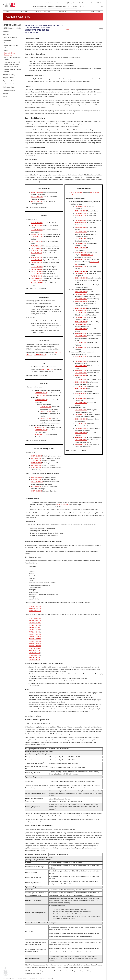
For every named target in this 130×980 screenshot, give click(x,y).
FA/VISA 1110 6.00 (35, 651)
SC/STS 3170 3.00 (36, 479)
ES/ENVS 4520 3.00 (81, 278)
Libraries (24, 12)
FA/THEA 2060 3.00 (37, 271)
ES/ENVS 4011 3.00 (81, 380)
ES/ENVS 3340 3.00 (81, 366)
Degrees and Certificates (10, 81)
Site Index (79, 12)
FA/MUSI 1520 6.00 (37, 253)
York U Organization (43, 12)
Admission (6, 93)
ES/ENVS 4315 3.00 (81, 394)
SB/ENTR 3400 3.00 (37, 192)
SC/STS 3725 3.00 (36, 491)
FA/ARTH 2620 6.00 (37, 283)
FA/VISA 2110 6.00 (35, 653)
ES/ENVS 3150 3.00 (81, 419)
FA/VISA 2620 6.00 (35, 660)
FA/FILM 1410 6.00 (35, 627)
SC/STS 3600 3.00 (36, 461)
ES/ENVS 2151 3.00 (77, 192)
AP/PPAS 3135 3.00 (46, 411)
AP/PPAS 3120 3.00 (41, 430)
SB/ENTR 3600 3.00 (37, 197)
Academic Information (9, 84)
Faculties (8, 12)
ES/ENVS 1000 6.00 (35, 606)
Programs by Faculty (9, 75)
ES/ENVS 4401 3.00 (81, 248)
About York (6, 34)
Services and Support (9, 87)
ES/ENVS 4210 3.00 (81, 313)
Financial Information (9, 90)
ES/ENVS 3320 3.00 (81, 428)
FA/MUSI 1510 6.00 (37, 251)
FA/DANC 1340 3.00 (35, 618)
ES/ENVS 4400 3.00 (81, 243)
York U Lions (99, 3)
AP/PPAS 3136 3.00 (46, 418)
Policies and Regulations (10, 37)
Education (7, 43)
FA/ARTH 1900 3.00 (37, 281)
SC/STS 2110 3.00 (36, 477)
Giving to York (72, 3)
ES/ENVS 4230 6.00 (81, 239)
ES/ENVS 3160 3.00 (81, 361)
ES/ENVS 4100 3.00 (81, 433)
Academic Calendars (12, 25)
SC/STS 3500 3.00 (36, 458)
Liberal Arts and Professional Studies (13, 59)
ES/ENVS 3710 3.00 (81, 308)
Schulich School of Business (13, 69)
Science (7, 72)
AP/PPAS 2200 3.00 (41, 400)
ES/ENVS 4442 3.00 (81, 271)
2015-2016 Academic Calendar (12, 28)
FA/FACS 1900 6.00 (35, 623)
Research (64, 3)
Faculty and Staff (70, 7)
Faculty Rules (7, 40)
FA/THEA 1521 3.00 (37, 269)
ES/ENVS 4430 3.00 (81, 260)
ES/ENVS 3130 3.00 (81, 206)
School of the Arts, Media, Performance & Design (12, 66)
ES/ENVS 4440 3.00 (81, 266)
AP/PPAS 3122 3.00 (41, 435)
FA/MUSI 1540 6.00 (37, 260)
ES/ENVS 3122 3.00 (81, 410)
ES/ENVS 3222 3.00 (81, 292)
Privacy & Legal (33, 978)
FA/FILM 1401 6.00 (36, 241)
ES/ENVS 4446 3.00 (81, 273)
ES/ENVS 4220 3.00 (81, 317)
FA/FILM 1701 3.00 (35, 630)
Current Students (55, 7)
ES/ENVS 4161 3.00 (81, 382)
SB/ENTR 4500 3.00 (37, 201)
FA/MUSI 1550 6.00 (37, 262)
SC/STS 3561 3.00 (36, 486)
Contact (5, 96)
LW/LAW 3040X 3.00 (47, 369)
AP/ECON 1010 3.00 (40, 355)
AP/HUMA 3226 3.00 (37, 482)
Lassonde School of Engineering (11, 54)
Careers (84, 3)
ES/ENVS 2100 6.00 (35, 609)
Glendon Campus (50, 3)
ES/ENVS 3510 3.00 (81, 227)
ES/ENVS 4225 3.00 (81, 322)
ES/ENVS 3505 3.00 (81, 223)
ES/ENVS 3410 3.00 (81, 371)
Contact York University (47, 978)
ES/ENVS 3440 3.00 (81, 220)
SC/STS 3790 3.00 (36, 468)
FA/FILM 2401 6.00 (36, 246)
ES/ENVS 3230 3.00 (81, 211)
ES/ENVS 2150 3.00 (35, 611)
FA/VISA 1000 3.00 (36, 276)
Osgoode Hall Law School (12, 62)
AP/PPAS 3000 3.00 (46, 407)
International (91, 3)
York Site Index (22, 978)
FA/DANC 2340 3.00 (37, 237)
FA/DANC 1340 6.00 (37, 234)
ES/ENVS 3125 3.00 (81, 414)
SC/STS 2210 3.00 (36, 456)
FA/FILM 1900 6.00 (36, 248)
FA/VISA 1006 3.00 (36, 278)
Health (6, 51)
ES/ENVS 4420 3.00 (81, 444)
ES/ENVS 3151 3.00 (81, 357)
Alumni (58, 3)
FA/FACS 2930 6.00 (37, 230)
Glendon (7, 48)
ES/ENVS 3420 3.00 (81, 213)
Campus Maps (96, 12)
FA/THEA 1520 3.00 (37, 267)
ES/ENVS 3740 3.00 (81, 310)
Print (68, 29)
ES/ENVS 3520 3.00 (81, 232)
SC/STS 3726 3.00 (36, 463)
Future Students (40, 7)
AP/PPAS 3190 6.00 (41, 395)
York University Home (9, 978)
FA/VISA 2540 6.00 (35, 655)
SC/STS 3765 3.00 (36, 465)
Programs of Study (8, 78)
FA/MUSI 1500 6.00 (35, 634)
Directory (63, 12)
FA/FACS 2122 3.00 (37, 225)
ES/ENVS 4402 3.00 (81, 253)
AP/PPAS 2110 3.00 (41, 393)
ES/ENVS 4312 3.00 (81, 389)
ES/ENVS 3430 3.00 (81, 216)
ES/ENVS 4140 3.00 (81, 438)
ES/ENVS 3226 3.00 (81, 294)
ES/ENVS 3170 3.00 (81, 424)
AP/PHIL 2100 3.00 (63, 505)
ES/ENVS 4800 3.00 (81, 347)
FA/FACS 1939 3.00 (37, 223)
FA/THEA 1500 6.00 (35, 648)
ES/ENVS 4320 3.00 (81, 398)
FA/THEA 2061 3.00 (37, 274)
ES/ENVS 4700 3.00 (81, 343)
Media (79, 3)
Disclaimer (6, 31)
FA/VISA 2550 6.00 (35, 657)
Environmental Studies (11, 45)
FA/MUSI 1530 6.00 (37, 258)
